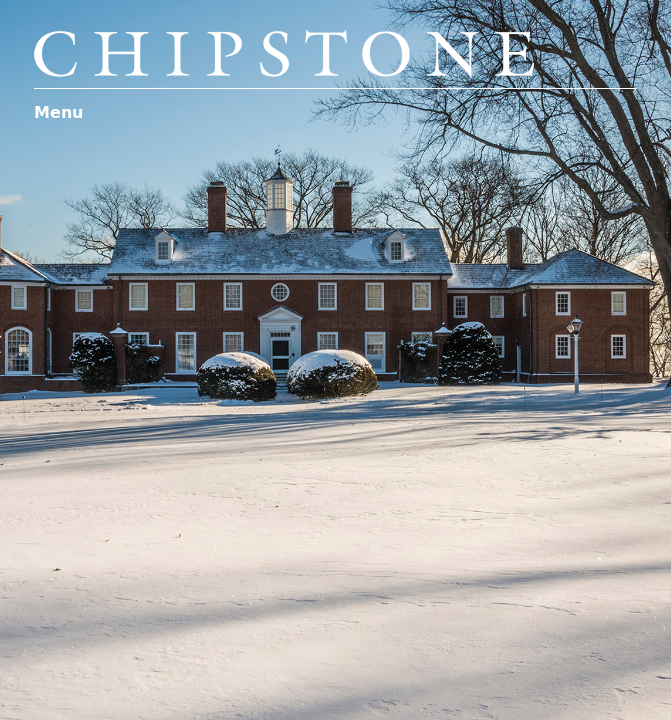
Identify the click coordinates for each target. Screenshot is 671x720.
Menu (58, 112)
